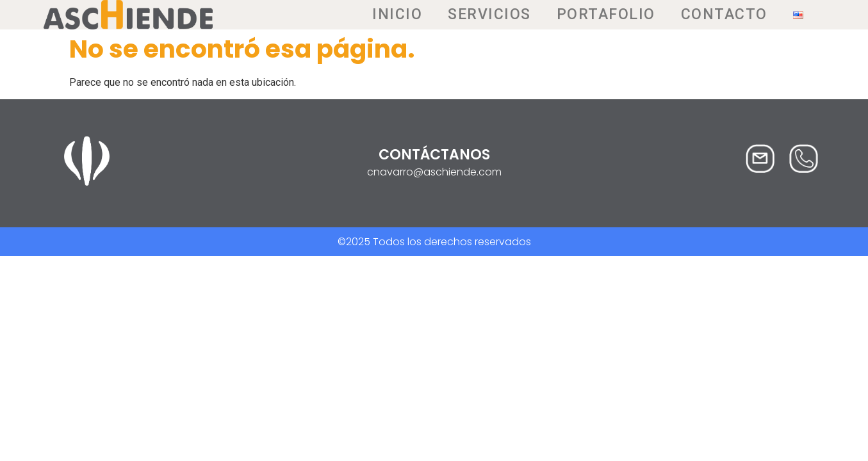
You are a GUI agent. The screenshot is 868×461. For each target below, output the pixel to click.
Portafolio (606, 14)
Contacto (724, 14)
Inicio (397, 14)
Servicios (489, 14)
